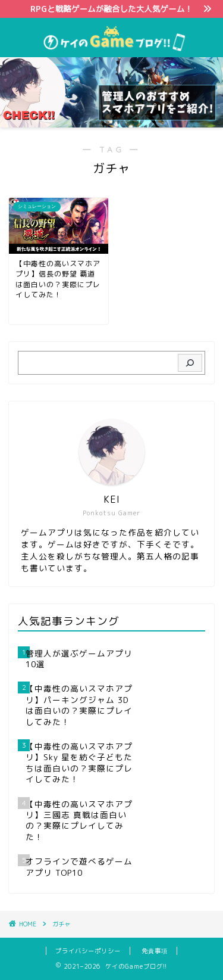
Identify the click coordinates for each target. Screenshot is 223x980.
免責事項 (155, 951)
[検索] (190, 363)
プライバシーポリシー (88, 951)
